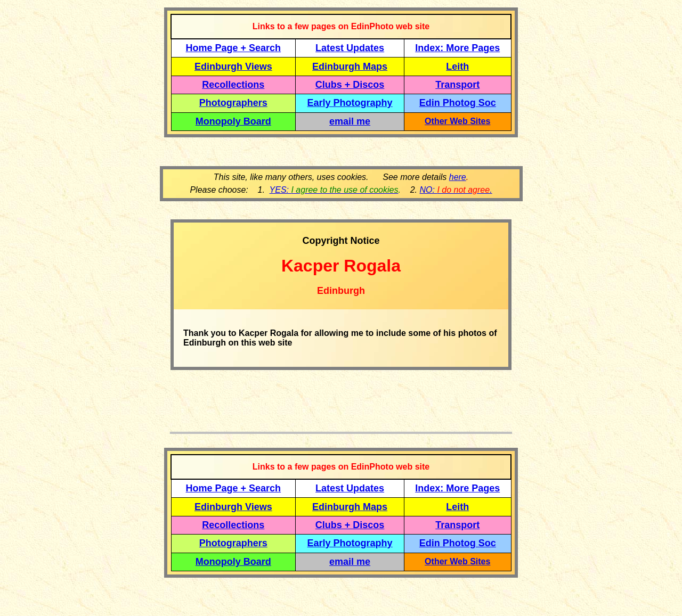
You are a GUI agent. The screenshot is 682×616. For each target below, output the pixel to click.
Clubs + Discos (350, 85)
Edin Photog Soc (458, 103)
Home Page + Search (234, 48)
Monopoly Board (233, 121)
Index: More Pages (457, 48)
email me (350, 121)
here (458, 177)
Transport (457, 85)
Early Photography (350, 103)
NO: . (456, 190)
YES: (334, 190)
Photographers (233, 103)
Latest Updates (350, 48)
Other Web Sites (457, 121)
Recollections (233, 85)
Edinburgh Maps (350, 67)
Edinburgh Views (233, 67)
